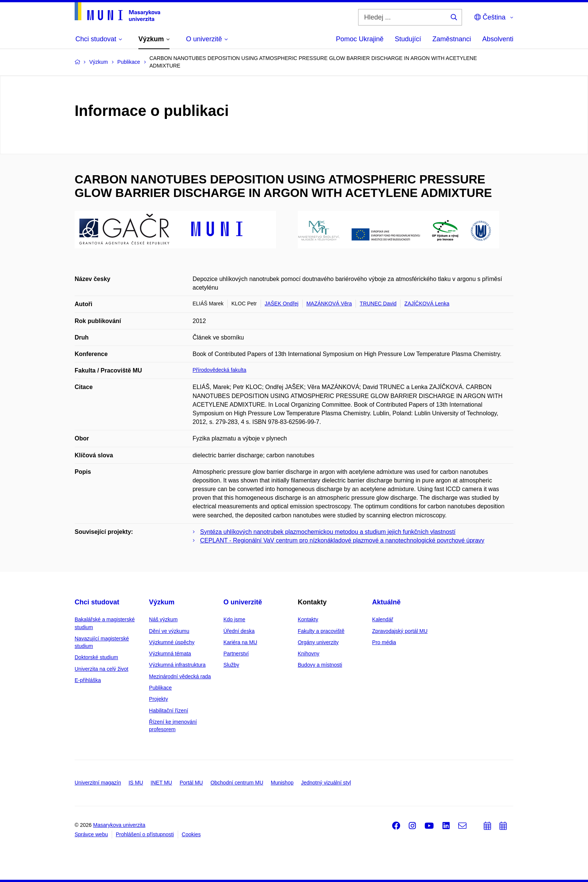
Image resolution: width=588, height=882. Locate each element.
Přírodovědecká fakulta (220, 370)
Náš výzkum (163, 619)
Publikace (160, 688)
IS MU (136, 783)
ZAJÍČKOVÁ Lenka (427, 304)
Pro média (384, 642)
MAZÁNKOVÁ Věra (329, 304)
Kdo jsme (234, 619)
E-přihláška (88, 680)
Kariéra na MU (240, 642)
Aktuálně (386, 602)
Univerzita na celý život (101, 669)
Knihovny (309, 654)
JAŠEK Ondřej (282, 304)
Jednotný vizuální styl (326, 783)
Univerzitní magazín (98, 783)
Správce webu (91, 834)
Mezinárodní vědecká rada (180, 676)
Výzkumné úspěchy (172, 642)
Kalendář (382, 619)
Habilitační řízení (168, 711)
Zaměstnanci (452, 39)
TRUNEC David (378, 304)
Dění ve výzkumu (169, 631)
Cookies (191, 834)
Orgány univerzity (318, 642)
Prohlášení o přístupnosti (145, 834)
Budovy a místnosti (320, 665)
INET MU (161, 783)
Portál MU (191, 783)
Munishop (282, 783)
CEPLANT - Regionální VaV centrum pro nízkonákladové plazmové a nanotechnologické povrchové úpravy (342, 540)
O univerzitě (243, 602)
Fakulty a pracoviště (321, 631)
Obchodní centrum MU (237, 783)
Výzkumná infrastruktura (177, 665)
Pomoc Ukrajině (360, 39)
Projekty (158, 699)
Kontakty (308, 619)
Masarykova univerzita (119, 825)
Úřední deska (239, 631)
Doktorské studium (96, 657)
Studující (408, 39)
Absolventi (498, 39)
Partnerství (236, 654)
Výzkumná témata (170, 654)
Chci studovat (97, 602)
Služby (231, 665)
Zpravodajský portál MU (400, 631)
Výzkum (162, 602)
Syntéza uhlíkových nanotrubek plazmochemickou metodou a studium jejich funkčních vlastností (328, 532)
